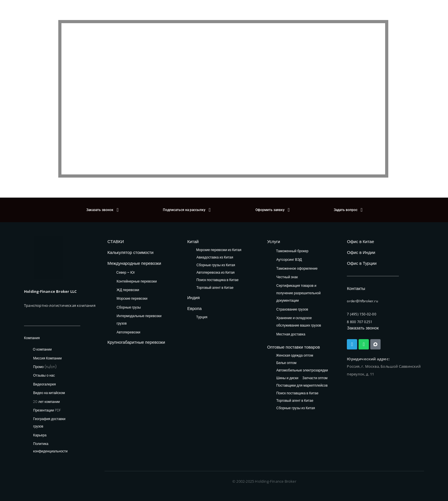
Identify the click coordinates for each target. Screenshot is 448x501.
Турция (202, 314)
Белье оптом (286, 361)
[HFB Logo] (48, 258)
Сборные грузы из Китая (216, 264)
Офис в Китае (358, 241)
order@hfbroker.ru (363, 297)
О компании (42, 349)
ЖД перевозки (128, 287)
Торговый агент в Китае (215, 287)
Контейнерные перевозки (137, 278)
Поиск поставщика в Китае (217, 279)
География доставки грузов (49, 423)
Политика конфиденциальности (50, 447)
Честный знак (287, 276)
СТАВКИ (114, 241)
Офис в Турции (359, 261)
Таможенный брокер (292, 250)
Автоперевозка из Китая (215, 272)
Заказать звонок (361, 324)
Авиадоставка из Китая (215, 257)
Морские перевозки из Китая (219, 249)
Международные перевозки (129, 261)
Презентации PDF (47, 410)
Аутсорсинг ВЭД (289, 259)
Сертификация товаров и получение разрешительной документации (298, 292)
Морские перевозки (132, 296)
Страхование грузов (292, 308)
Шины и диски (287, 376)
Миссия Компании (47, 358)
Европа (193, 306)
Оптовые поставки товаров (289, 346)
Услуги (272, 241)
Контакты (354, 285)
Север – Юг (126, 270)
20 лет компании (46, 402)
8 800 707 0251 (360, 318)
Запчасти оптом (315, 376)
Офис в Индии (358, 251)
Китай (192, 241)
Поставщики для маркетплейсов (302, 384)
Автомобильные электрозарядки (302, 369)
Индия (192, 296)
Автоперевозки (128, 329)
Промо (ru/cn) (45, 367)
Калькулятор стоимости (126, 251)
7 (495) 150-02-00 (361, 310)
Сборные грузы (129, 304)
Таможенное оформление (297, 267)
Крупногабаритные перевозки (131, 339)
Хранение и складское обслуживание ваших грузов (299, 321)
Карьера (40, 435)
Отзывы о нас (44, 375)
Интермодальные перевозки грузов (139, 317)
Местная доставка (291, 333)
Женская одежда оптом (295, 354)
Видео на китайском (49, 393)
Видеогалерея (44, 384)
